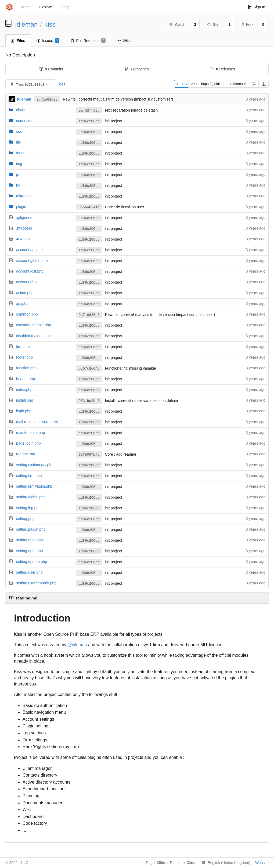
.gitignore (24, 217)
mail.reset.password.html (37, 422)
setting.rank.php (30, 540)
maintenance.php (30, 433)
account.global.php (32, 260)
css (19, 131)
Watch (177, 24)
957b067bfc (89, 455)
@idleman (77, 645)
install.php (25, 400)
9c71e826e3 (47, 100)
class (20, 110)
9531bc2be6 (89, 401)
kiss (50, 24)
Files (18, 41)
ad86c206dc (89, 121)
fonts (20, 153)
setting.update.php (32, 562)
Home (25, 7)
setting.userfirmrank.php (36, 583)
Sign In (256, 7)
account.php (26, 282)
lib (18, 185)
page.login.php (28, 443)
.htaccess (24, 228)
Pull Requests (88, 41)
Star (213, 24)
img (19, 164)
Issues (48, 41)
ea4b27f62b (89, 111)
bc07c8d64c (89, 369)
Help (66, 7)
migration (24, 196)
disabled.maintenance (34, 336)
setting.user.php (29, 572)
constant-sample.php (34, 325)
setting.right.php (30, 551)
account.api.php (29, 250)
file (19, 142)
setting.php (25, 519)
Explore (46, 7)
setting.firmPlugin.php (34, 486)
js (17, 174)
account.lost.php (30, 271)
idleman (26, 24)
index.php (24, 390)
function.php (26, 368)
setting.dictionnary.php (35, 465)
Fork (248, 24)
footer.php (24, 357)
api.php (22, 303)
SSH (193, 84)
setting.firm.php (29, 476)
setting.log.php (28, 508)
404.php (23, 239)
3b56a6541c (89, 207)
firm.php (23, 347)
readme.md (26, 454)
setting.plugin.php (31, 529)
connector (24, 121)
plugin (21, 207)
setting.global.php (31, 497)
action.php (25, 293)
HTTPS (181, 84)
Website (262, 863)
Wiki (123, 41)
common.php (27, 314)
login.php (24, 411)
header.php (26, 379)
